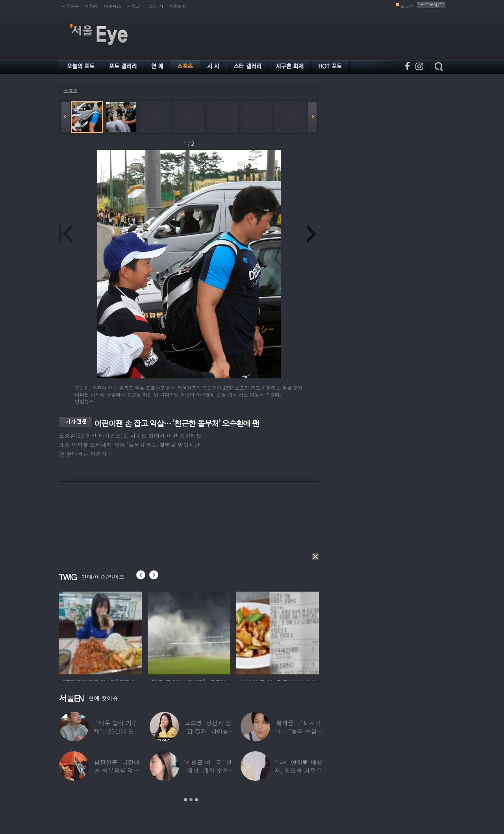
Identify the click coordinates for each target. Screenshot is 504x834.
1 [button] (185, 800)
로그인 (407, 6)
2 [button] (191, 800)
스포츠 (70, 91)
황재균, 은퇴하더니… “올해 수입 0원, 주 (298, 731)
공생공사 (155, 6)
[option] (100, 632)
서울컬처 (178, 6)
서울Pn (92, 6)
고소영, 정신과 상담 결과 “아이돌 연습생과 (207, 731)
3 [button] (196, 800)
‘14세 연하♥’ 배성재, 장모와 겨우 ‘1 (298, 766)
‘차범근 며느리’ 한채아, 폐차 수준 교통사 (208, 770)
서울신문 (70, 6)
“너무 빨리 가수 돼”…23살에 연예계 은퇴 (117, 731)
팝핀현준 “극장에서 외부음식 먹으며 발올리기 (117, 770)
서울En (134, 6)
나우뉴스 (113, 6)
